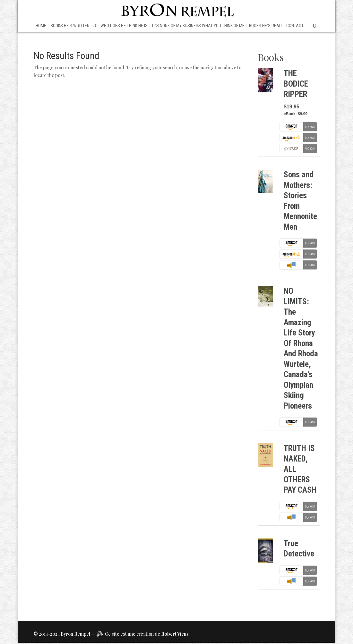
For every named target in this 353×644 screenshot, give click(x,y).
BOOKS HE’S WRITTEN (70, 26)
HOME (41, 26)
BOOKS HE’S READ (265, 26)
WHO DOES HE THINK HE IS (124, 26)
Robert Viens (175, 634)
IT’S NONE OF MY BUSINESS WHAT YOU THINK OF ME (198, 26)
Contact (295, 26)
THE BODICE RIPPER (296, 84)
